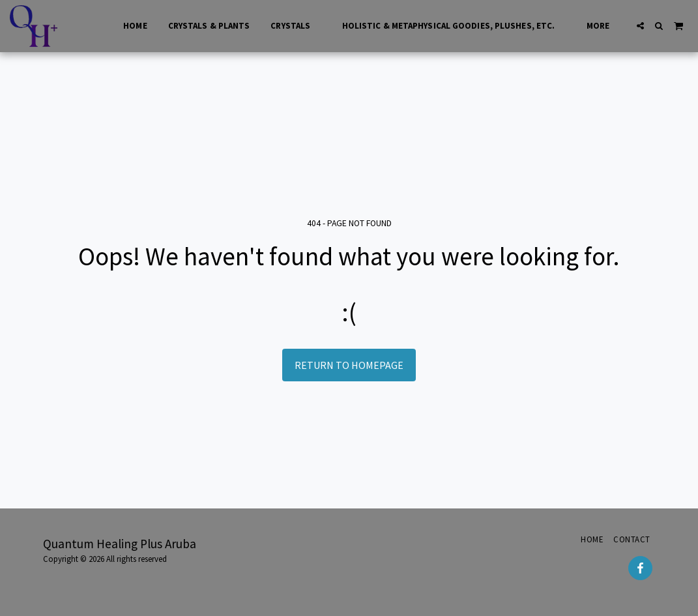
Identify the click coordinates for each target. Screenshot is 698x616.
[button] (640, 26)
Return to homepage (349, 365)
